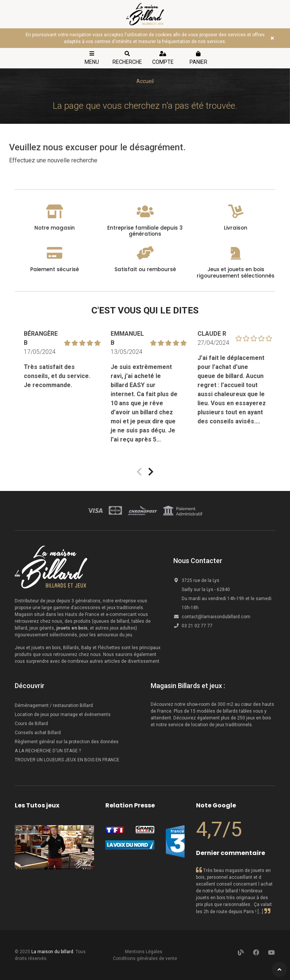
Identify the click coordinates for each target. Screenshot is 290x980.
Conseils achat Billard (38, 733)
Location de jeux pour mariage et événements (63, 715)
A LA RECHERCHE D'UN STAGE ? (48, 751)
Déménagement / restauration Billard (54, 705)
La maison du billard (52, 952)
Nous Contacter (198, 561)
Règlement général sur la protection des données (67, 742)
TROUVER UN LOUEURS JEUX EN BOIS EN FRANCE (67, 760)
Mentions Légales (144, 952)
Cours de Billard (32, 724)
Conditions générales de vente (145, 958)
